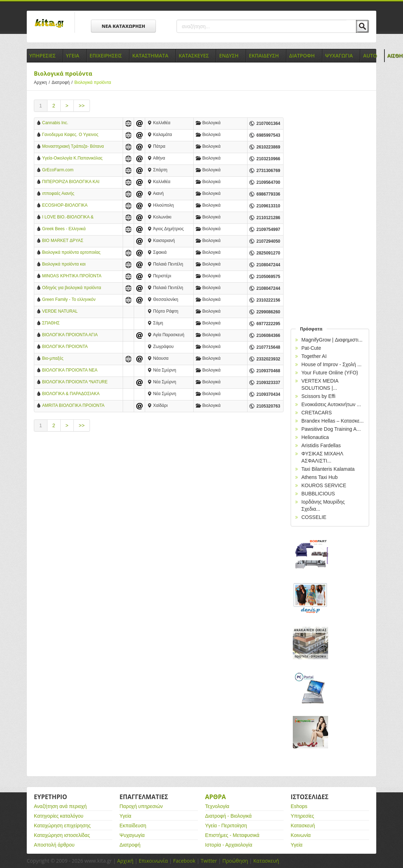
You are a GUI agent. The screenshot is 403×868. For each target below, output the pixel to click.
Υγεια (73, 55)
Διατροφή (63, 82)
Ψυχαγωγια (339, 55)
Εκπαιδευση (264, 55)
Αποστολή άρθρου (54, 845)
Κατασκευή (303, 826)
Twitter (209, 861)
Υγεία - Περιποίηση (226, 826)
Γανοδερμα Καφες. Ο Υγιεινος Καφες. (70, 135)
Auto (370, 55)
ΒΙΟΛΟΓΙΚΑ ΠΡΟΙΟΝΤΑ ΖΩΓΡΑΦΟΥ (65, 347)
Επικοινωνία (153, 861)
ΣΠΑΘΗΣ (51, 323)
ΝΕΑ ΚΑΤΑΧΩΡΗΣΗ (123, 26)
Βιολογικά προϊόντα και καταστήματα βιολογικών (65, 265)
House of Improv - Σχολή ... (331, 364)
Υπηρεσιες (42, 55)
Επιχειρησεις (106, 55)
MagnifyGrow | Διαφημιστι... (332, 340)
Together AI (314, 356)
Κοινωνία (301, 835)
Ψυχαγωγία (132, 835)
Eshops (299, 806)
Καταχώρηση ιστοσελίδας (62, 835)
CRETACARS (317, 413)
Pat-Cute (311, 348)
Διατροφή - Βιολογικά (228, 816)
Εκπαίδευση (133, 826)
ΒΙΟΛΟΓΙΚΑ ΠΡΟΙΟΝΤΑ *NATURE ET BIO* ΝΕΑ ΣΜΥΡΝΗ (75, 382)
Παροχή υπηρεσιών (141, 806)
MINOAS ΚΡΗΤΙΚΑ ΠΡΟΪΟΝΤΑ (72, 276)
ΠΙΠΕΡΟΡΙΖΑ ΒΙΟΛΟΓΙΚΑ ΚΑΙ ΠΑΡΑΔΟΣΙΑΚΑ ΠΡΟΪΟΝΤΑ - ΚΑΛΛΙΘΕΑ (71, 182)
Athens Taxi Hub (320, 477)
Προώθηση (235, 861)
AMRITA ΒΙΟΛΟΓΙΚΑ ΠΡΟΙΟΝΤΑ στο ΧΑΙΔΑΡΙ (73, 406)
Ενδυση (229, 55)
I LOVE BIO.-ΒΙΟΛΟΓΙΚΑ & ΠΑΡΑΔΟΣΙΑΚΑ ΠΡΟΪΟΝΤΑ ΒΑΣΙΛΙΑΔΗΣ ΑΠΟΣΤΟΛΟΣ (68, 218)
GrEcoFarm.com (58, 170)
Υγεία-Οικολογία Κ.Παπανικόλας (72, 158)
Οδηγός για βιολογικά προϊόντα (72, 288)
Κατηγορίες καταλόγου (59, 816)
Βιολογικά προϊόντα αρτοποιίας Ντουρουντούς (71, 253)
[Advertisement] (159, 498)
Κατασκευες (194, 55)
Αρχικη (43, 82)
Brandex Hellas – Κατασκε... (333, 421)
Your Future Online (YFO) (330, 373)
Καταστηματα (150, 55)
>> (82, 106)
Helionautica (315, 437)
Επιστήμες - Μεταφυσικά (232, 835)
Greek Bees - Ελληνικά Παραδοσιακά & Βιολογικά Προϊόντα (67, 229)
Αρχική (125, 861)
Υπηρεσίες (302, 816)
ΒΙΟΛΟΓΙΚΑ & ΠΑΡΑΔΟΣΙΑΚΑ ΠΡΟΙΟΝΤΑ (71, 394)
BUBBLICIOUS (318, 494)
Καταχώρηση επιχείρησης (62, 826)
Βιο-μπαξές (53, 358)
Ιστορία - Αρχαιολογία (229, 845)
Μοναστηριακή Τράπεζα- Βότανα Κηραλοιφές (73, 147)
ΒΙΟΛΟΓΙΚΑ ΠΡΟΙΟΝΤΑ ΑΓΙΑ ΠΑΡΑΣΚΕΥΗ (70, 335)
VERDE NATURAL (60, 311)
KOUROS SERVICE (324, 485)
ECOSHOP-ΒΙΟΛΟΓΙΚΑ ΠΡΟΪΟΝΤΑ (65, 206)
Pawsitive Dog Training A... (331, 429)
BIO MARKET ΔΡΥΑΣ (63, 241)
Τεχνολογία (217, 806)
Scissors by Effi (318, 396)
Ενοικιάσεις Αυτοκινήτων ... (331, 404)
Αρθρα (215, 797)
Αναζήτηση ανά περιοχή (60, 806)
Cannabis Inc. (55, 123)
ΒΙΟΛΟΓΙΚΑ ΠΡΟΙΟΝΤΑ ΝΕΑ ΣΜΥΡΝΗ (70, 371)
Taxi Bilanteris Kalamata (328, 469)
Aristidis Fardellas (321, 445)
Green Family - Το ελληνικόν (69, 299)
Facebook (184, 861)
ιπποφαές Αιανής (58, 193)
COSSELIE (314, 517)
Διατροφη (302, 55)
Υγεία (125, 816)
